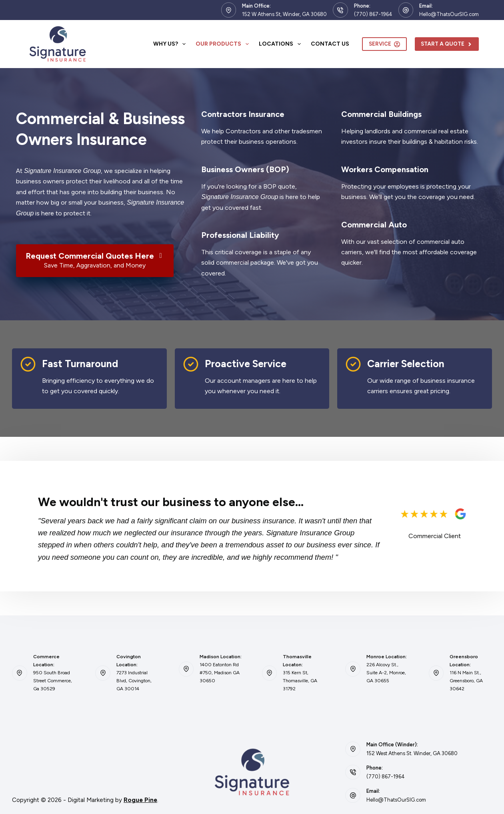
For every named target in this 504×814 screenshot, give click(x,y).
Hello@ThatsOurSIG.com (449, 14)
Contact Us (330, 44)
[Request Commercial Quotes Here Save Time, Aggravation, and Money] (95, 261)
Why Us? (171, 44)
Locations (281, 44)
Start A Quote (447, 44)
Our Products (224, 44)
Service (384, 44)
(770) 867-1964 (373, 14)
